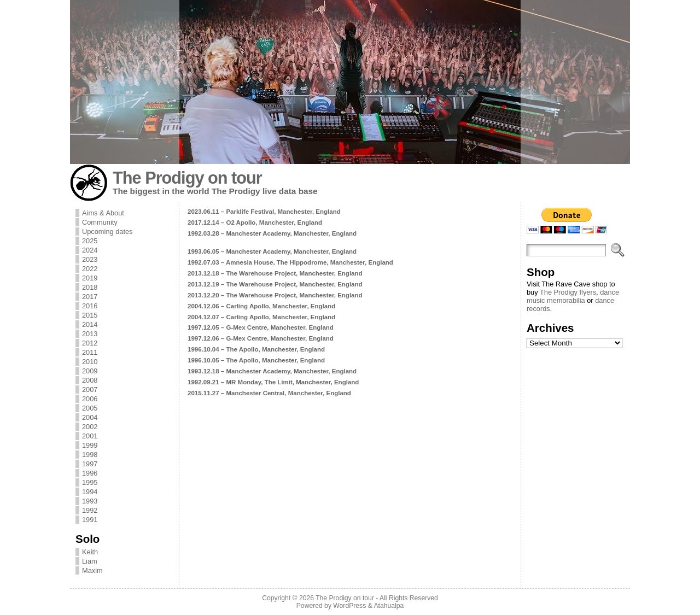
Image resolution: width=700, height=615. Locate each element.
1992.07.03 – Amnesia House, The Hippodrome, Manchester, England (290, 262)
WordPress (349, 606)
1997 (90, 464)
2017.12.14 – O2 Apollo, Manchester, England (255, 222)
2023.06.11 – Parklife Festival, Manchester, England (264, 212)
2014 (90, 324)
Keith (90, 552)
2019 (90, 278)
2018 (90, 287)
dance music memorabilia (573, 296)
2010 (90, 362)
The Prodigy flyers (568, 292)
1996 (90, 473)
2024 (90, 250)
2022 (90, 269)
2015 (90, 315)
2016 (90, 306)
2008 (90, 380)
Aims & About (103, 213)
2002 (90, 427)
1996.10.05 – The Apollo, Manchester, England (256, 360)
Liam (90, 561)
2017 (90, 297)
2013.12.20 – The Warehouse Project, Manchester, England (275, 295)
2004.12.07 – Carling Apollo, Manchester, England (261, 317)
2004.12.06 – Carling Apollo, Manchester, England (261, 306)
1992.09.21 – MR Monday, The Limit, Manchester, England (273, 382)
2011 (90, 352)
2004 (90, 417)
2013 (90, 334)
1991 (90, 520)
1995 (90, 482)
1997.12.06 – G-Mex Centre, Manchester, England (261, 338)
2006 (90, 399)
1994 (90, 492)
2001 (90, 436)
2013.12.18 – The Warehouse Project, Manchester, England (275, 273)
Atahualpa (389, 606)
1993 (90, 501)
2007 (90, 389)
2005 (90, 408)
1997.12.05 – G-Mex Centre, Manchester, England (261, 327)
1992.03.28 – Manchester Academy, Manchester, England (272, 233)
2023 (90, 259)
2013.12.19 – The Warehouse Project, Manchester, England (275, 284)
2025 (90, 241)
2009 (90, 371)
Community (100, 222)
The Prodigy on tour (187, 178)
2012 (90, 343)
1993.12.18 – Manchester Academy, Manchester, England (272, 371)
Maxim (92, 570)
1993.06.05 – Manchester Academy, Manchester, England (272, 251)
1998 (90, 455)
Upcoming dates (107, 232)
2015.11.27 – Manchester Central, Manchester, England (269, 393)
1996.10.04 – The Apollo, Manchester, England (256, 349)
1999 (90, 445)
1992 (90, 510)
